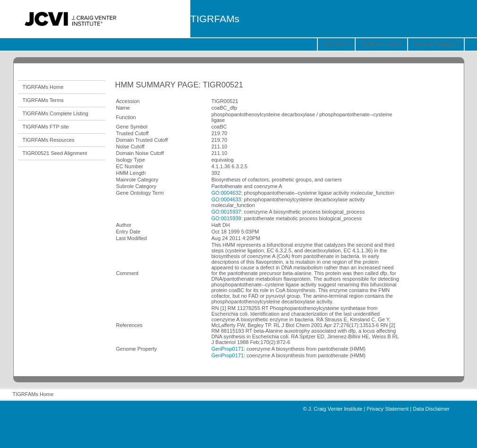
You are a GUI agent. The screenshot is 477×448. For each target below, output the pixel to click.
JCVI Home (336, 44)
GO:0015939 (226, 218)
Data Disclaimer (431, 409)
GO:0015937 (226, 212)
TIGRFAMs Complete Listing (55, 113)
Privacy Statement (388, 409)
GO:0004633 (226, 199)
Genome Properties (436, 44)
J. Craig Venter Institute (335, 409)
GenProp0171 (228, 349)
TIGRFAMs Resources (49, 140)
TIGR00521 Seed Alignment (55, 153)
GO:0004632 (226, 193)
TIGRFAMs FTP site (46, 127)
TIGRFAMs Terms (43, 100)
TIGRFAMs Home (381, 44)
